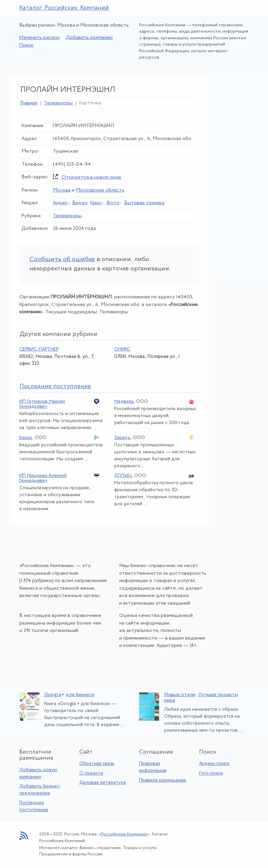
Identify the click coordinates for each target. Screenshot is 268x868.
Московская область (100, 190)
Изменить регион (39, 38)
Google (53, 695)
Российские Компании (124, 834)
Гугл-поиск (211, 773)
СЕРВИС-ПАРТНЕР (39, 349)
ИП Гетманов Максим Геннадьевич (42, 404)
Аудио (60, 203)
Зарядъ (122, 438)
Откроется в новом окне (91, 177)
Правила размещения (163, 780)
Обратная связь (97, 764)
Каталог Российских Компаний (64, 8)
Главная (29, 103)
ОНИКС (122, 349)
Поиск (26, 45)
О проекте (91, 773)
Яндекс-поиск (214, 764)
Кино (96, 203)
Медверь (124, 402)
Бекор (26, 438)
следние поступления (55, 387)
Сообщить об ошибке (62, 260)
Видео (80, 203)
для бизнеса (80, 695)
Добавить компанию (89, 38)
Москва (62, 190)
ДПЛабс (123, 476)
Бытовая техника (144, 203)
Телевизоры (58, 103)
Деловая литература (103, 783)
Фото (113, 203)
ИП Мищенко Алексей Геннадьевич (43, 478)
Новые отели (180, 695)
